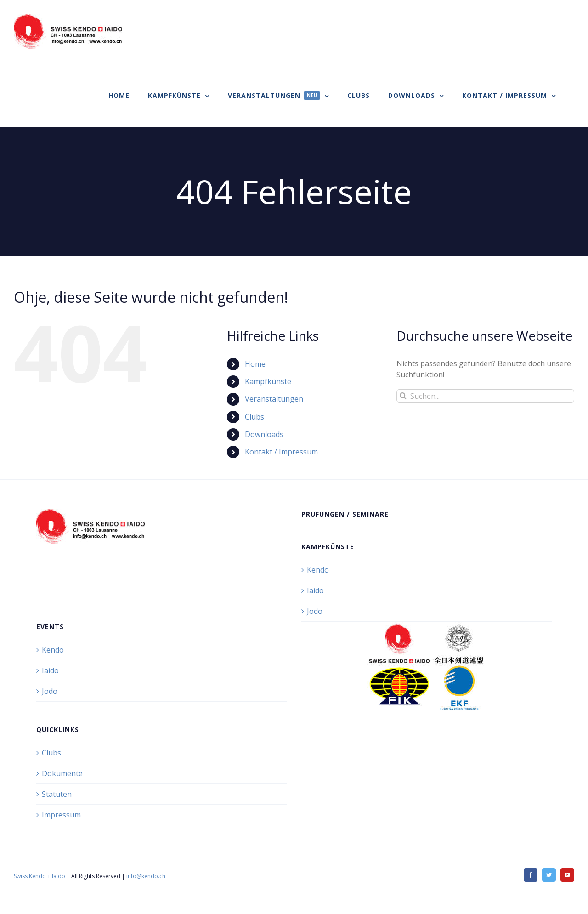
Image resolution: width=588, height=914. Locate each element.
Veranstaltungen (274, 399)
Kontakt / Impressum (281, 452)
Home (255, 364)
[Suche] (403, 396)
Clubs (254, 417)
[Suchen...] (485, 396)
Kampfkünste (268, 381)
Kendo (318, 570)
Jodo (315, 611)
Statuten (57, 794)
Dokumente (62, 773)
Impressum (61, 815)
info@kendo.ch (146, 876)
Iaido (315, 590)
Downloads (264, 434)
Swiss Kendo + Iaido (40, 876)
